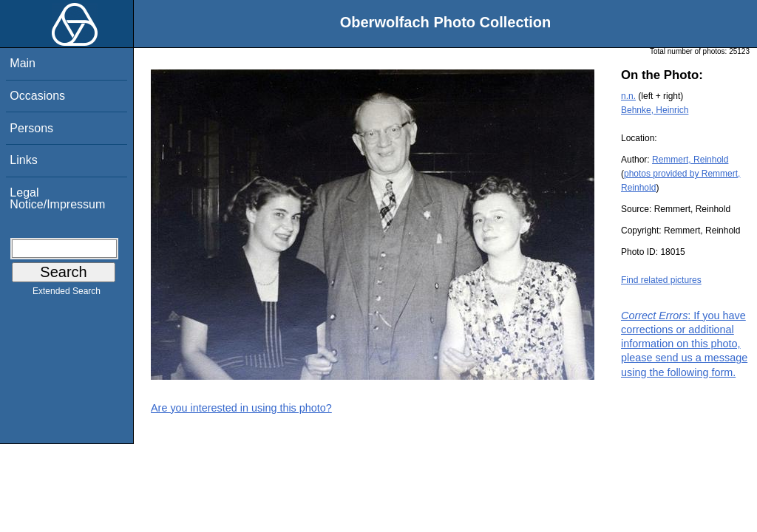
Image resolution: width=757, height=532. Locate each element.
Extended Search (67, 294)
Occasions (37, 96)
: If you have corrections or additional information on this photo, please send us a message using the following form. (684, 344)
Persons (31, 128)
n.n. (628, 96)
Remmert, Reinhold (690, 160)
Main (23, 63)
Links (23, 160)
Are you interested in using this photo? (241, 408)
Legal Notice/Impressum (57, 198)
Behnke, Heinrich (655, 110)
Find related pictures (661, 280)
